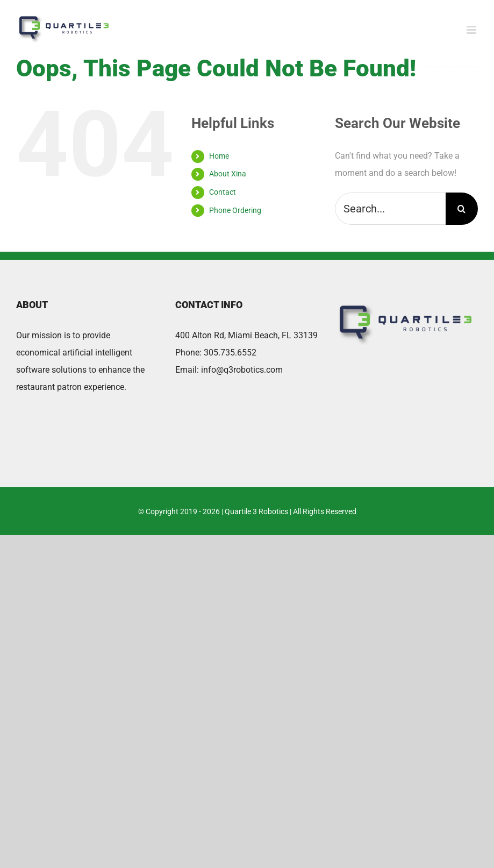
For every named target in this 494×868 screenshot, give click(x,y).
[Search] (462, 209)
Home (219, 156)
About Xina (228, 174)
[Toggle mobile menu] (472, 30)
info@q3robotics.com (242, 370)
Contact (223, 192)
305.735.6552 (230, 353)
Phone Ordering (235, 210)
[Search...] (390, 209)
